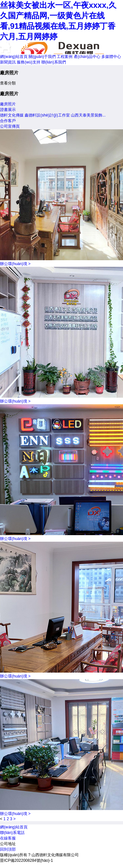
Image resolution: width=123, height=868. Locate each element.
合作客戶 (8, 121)
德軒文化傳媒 (12, 115)
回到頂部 (8, 849)
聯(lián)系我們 (54, 62)
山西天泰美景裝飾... (88, 115)
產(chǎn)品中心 (87, 57)
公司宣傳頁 (10, 126)
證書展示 (8, 110)
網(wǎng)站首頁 (14, 57)
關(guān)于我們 (42, 57)
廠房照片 (8, 104)
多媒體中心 (111, 57)
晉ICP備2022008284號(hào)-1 (26, 860)
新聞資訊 (8, 62)
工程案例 (65, 57)
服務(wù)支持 (28, 62)
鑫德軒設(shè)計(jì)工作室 (47, 115)
